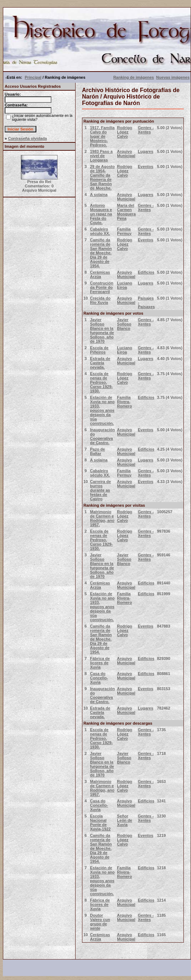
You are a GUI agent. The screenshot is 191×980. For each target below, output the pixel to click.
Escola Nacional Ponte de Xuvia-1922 (100, 822)
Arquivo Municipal (126, 154)
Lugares (145, 151)
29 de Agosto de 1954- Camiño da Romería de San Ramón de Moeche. (102, 177)
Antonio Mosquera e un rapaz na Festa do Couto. (101, 214)
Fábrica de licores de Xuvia (100, 663)
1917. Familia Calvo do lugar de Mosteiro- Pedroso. (102, 136)
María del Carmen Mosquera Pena (126, 212)
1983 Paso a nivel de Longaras (101, 156)
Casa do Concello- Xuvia (99, 678)
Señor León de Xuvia (124, 820)
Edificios (146, 272)
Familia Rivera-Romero (124, 402)
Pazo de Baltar (97, 451)
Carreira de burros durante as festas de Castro (100, 490)
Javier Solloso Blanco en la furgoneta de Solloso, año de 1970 (102, 331)
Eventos (145, 167)
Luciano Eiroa (124, 285)
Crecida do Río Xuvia (100, 300)
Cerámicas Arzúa (100, 274)
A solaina (99, 195)
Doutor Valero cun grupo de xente (100, 922)
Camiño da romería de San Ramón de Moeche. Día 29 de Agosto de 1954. (101, 253)
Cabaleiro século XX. (100, 231)
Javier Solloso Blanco (124, 324)
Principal (33, 77)
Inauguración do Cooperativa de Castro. (102, 436)
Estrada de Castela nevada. (100, 363)
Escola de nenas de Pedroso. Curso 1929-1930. (101, 382)
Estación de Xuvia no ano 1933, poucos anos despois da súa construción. (102, 410)
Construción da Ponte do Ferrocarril (102, 287)
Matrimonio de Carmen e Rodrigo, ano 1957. (102, 518)
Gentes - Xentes (146, 130)
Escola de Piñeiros (99, 350)
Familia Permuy (124, 231)
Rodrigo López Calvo (124, 132)
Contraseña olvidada (27, 138)
